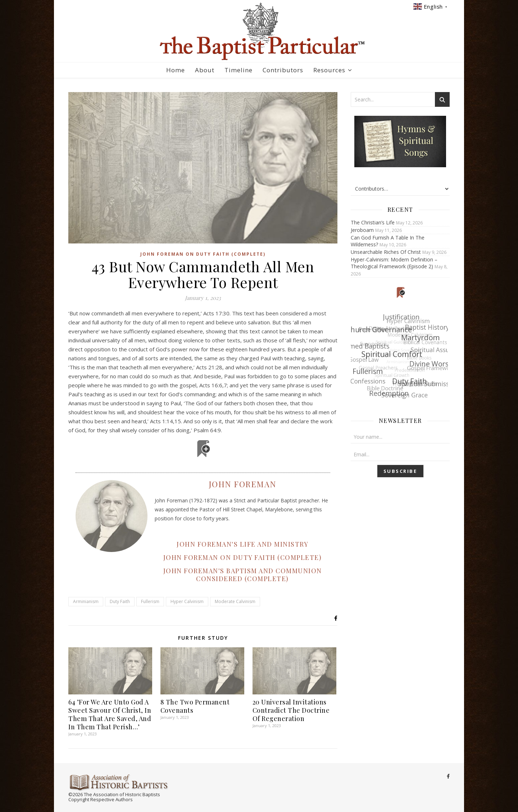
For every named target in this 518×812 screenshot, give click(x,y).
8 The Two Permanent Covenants (195, 706)
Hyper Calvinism (187, 601)
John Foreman (243, 484)
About (205, 70)
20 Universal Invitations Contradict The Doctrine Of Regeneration (291, 710)
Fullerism (150, 601)
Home (176, 70)
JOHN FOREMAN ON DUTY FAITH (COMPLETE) (243, 557)
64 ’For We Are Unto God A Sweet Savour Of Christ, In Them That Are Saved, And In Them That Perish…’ (110, 714)
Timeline (238, 70)
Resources (329, 70)
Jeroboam (362, 230)
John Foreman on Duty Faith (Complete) (203, 254)
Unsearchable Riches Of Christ (386, 252)
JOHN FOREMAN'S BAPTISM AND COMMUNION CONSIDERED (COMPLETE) (243, 575)
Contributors (283, 70)
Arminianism (86, 601)
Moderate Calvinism (235, 601)
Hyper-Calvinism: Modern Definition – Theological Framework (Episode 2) (394, 263)
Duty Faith (120, 601)
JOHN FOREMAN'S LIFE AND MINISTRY (242, 544)
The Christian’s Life (373, 222)
